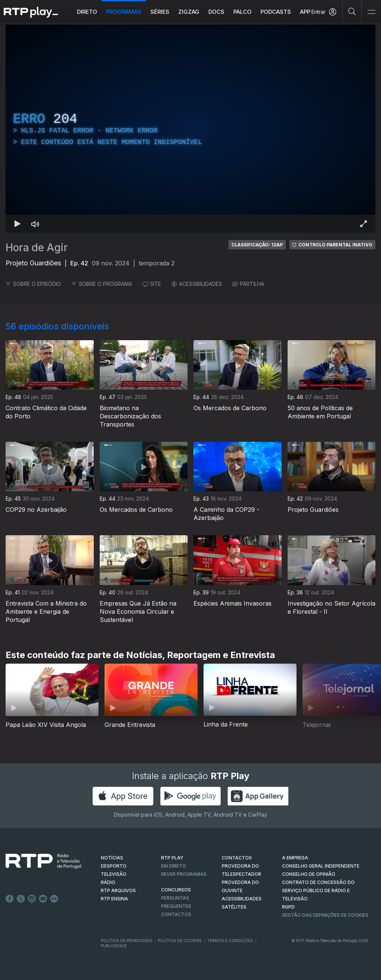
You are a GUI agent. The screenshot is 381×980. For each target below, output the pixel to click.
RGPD (288, 907)
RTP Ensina (114, 899)
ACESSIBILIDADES (197, 284)
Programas (124, 12)
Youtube (43, 899)
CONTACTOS (237, 858)
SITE (152, 284)
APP (305, 12)
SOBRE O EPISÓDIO (33, 284)
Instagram (32, 899)
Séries (160, 12)
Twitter (21, 899)
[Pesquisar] (352, 11)
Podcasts (276, 12)
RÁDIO (108, 882)
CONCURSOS (176, 890)
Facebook (10, 899)
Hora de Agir (37, 248)
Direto (87, 12)
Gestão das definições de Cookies (325, 915)
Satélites (234, 907)
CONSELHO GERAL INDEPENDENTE (321, 866)
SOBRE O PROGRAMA (102, 284)
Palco (242, 12)
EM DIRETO (174, 866)
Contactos (176, 914)
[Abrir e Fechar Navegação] (371, 12)
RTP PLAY (172, 858)
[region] (190, 129)
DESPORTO (114, 866)
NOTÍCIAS (112, 858)
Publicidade (114, 946)
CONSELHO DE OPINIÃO (309, 874)
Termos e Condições (230, 941)
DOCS (216, 12)
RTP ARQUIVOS (118, 890)
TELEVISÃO (114, 874)
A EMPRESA (295, 858)
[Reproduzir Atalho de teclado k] (17, 224)
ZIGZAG (189, 12)
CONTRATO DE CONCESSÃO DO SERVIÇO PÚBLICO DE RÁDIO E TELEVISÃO (318, 890)
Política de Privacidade (127, 941)
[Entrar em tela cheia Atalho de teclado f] (364, 224)
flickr (54, 899)
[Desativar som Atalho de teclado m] (35, 224)
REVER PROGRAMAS (184, 874)
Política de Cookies (180, 941)
